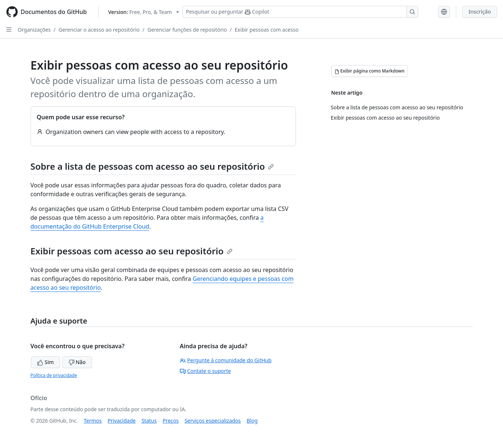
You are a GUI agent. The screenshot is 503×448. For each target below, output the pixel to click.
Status (149, 421)
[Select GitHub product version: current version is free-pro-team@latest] (144, 12)
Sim (45, 362)
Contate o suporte (205, 371)
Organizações (34, 30)
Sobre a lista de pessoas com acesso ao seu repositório (152, 166)
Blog (252, 421)
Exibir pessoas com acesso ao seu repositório (132, 251)
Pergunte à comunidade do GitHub (226, 360)
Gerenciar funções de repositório (187, 30)
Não (77, 362)
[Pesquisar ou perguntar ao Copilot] (300, 12)
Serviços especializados (213, 421)
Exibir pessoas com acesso (267, 30)
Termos (93, 421)
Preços (171, 421)
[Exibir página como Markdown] (370, 71)
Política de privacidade (54, 375)
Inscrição (480, 12)
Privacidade (122, 421)
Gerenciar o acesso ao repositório (99, 30)
